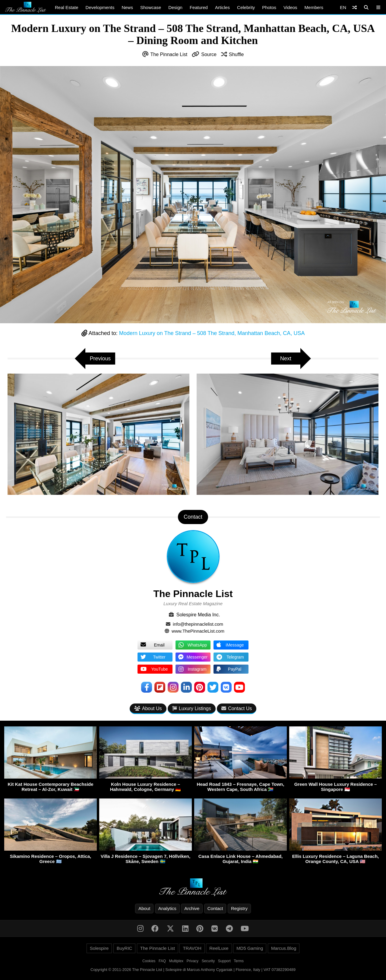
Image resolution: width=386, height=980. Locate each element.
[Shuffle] (354, 7)
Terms (239, 961)
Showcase (151, 7)
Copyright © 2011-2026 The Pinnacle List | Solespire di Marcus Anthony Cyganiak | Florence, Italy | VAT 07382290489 (193, 970)
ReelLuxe (219, 948)
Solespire (99, 948)
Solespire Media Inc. (198, 615)
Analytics (167, 908)
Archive (192, 908)
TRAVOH (192, 948)
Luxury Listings (192, 708)
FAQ (162, 961)
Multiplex (176, 961)
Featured (199, 7)
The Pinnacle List (169, 54)
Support (224, 961)
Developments (100, 7)
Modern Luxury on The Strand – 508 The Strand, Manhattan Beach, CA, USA (212, 333)
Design (175, 7)
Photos (269, 7)
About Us (148, 708)
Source (209, 54)
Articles (222, 7)
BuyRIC (125, 948)
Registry (239, 908)
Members (314, 7)
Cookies (149, 961)
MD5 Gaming (250, 948)
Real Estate (67, 7)
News (127, 7)
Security (208, 961)
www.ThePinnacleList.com (198, 631)
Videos (290, 7)
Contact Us (237, 708)
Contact (215, 908)
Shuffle (236, 54)
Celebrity (246, 7)
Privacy (193, 961)
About (144, 908)
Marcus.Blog (284, 948)
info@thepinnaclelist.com (198, 624)
